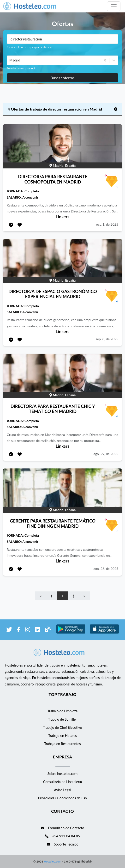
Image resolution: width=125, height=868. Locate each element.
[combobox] (10, 60)
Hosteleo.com (52, 861)
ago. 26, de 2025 (106, 569)
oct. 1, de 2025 (107, 224)
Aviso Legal (62, 790)
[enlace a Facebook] (19, 630)
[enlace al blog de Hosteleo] (48, 630)
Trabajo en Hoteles (62, 736)
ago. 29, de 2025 (106, 454)
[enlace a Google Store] (71, 633)
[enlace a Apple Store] (104, 633)
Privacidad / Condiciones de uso (63, 798)
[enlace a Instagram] (28, 630)
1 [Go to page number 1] (62, 596)
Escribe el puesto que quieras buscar (30, 47)
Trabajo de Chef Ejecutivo (62, 727)
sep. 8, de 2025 (107, 339)
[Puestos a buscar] (62, 39)
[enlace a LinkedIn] (38, 630)
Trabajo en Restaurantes (62, 744)
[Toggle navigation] (114, 6)
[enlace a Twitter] (9, 630)
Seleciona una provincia (21, 68)
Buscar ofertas (62, 78)
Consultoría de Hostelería (62, 782)
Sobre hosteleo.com (63, 774)
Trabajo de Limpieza (62, 711)
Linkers (62, 217)
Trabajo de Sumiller (62, 719)
